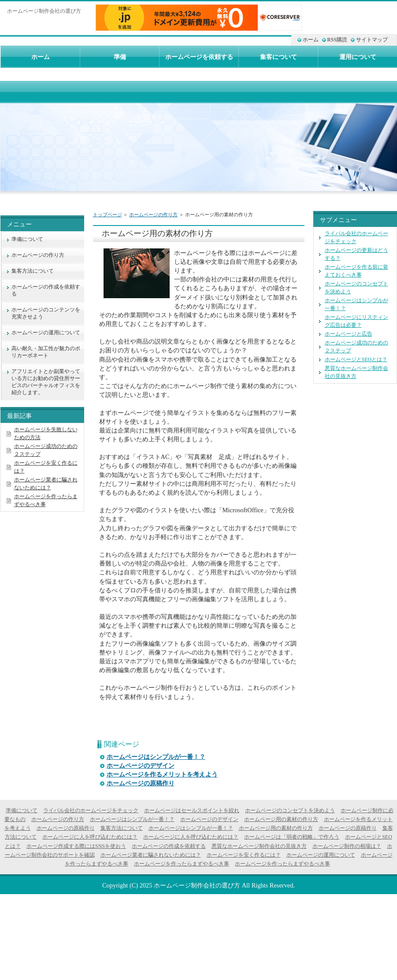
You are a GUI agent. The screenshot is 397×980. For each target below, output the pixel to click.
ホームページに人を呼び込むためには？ (90, 837)
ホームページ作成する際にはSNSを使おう (76, 846)
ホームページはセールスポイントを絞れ (192, 810)
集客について (278, 57)
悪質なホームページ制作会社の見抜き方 (259, 846)
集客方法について (33, 271)
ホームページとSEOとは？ (356, 359)
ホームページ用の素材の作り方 (281, 819)
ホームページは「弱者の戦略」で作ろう (292, 837)
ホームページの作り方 (153, 214)
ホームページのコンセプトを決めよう (290, 810)
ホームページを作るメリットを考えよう (162, 775)
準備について (27, 239)
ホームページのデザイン (141, 766)
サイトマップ (372, 40)
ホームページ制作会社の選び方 (197, 885)
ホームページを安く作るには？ (244, 855)
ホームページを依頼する (199, 57)
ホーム (311, 40)
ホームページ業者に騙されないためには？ (151, 855)
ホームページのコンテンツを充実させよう (46, 313)
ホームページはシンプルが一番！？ (156, 757)
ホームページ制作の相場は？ (347, 846)
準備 (120, 57)
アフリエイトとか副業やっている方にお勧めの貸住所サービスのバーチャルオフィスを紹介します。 (46, 382)
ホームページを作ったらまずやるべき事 (182, 864)
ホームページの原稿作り (141, 783)
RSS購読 (337, 40)
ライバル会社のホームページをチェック (91, 810)
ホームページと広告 (349, 334)
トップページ (108, 214)
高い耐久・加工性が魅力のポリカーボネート (46, 352)
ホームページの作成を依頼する (46, 290)
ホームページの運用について (46, 333)
